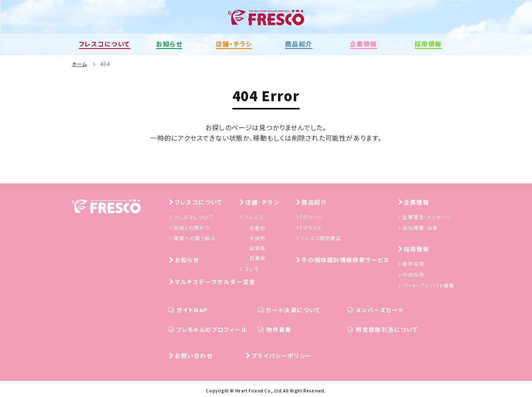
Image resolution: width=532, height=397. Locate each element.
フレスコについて (199, 201)
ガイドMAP (192, 309)
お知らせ (187, 259)
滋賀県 (257, 247)
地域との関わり (192, 226)
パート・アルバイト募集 (429, 284)
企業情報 (417, 201)
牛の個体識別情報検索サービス (345, 259)
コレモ (251, 268)
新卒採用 (413, 263)
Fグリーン (311, 216)
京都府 (257, 227)
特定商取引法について (387, 329)
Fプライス (311, 226)
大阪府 (257, 237)
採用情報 (417, 248)
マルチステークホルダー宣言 (215, 281)
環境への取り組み (195, 237)
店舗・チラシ (262, 201)
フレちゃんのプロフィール (212, 329)
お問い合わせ (194, 355)
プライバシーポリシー (282, 355)
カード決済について (293, 309)
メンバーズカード (380, 309)
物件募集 (279, 329)
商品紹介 (314, 201)
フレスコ (254, 216)
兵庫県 (257, 257)
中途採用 (413, 274)
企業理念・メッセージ (427, 216)
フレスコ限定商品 (321, 237)
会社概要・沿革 (420, 226)
